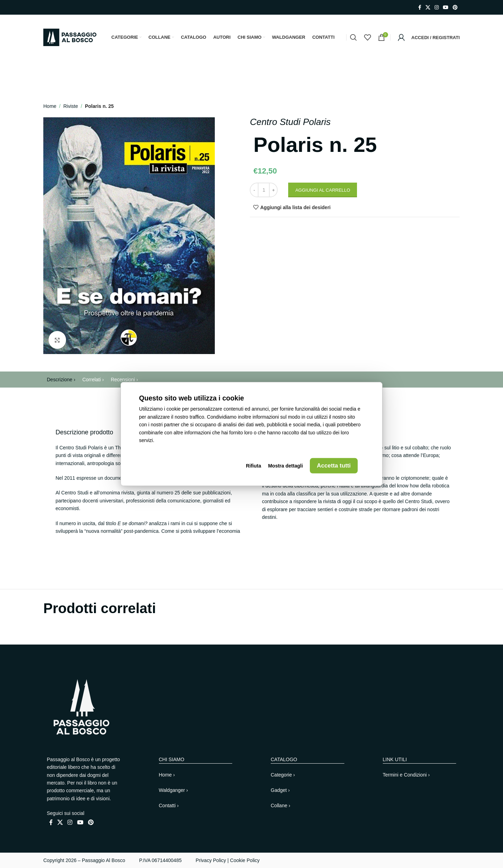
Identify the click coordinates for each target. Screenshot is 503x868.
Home (50, 106)
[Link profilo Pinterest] (455, 8)
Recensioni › (124, 380)
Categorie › (283, 775)
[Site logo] (70, 37)
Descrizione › (61, 380)
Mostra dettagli (285, 466)
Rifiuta (254, 466)
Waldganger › (174, 790)
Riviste (71, 106)
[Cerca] (353, 37)
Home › (167, 775)
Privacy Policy (211, 860)
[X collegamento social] (428, 8)
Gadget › (280, 790)
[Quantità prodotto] (264, 190)
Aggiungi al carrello (323, 190)
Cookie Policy (245, 860)
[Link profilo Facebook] (420, 8)
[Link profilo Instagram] (437, 8)
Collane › (280, 806)
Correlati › (93, 380)
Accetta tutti (334, 466)
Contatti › (169, 806)
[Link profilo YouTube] (446, 8)
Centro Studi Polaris (290, 122)
